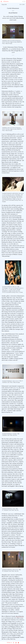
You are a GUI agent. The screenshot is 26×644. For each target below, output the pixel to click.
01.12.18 (22, 5)
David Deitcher (20, 616)
